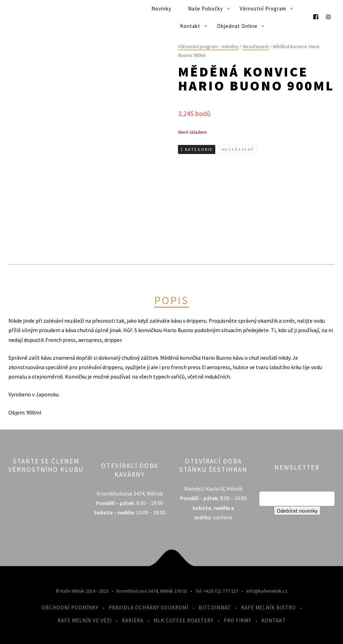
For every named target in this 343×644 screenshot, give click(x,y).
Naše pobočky (206, 9)
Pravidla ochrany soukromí (148, 608)
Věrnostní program (263, 9)
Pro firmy (237, 620)
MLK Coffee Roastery (184, 620)
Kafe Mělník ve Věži (85, 620)
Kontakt (190, 26)
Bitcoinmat (215, 608)
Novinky (161, 9)
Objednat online (237, 26)
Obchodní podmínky (70, 608)
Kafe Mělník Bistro (269, 608)
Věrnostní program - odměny (208, 46)
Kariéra (133, 620)
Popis (172, 301)
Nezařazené (256, 46)
